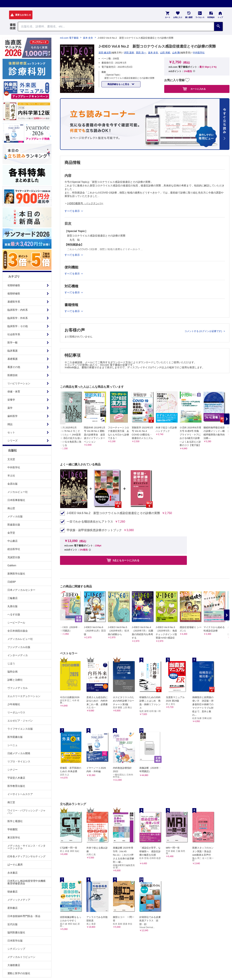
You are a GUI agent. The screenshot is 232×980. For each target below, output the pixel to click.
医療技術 (13, 375)
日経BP (12, 582)
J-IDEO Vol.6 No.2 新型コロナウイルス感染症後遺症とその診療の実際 (113, 513)
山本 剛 (176, 53)
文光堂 (11, 459)
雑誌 (10, 424)
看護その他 (14, 367)
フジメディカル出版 (19, 647)
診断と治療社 (15, 680)
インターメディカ (18, 655)
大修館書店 (14, 965)
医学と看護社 (15, 821)
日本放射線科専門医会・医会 (24, 916)
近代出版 (13, 924)
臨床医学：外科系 (18, 318)
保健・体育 (14, 392)
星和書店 (13, 908)
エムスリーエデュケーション (24, 696)
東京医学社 (14, 838)
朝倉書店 (13, 892)
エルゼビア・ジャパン (20, 721)
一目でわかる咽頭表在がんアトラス (90, 522)
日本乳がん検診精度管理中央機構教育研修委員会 (26, 882)
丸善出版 (13, 606)
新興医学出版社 (16, 574)
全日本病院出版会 (18, 631)
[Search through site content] (116, 27)
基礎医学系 (14, 302)
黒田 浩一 (141, 53)
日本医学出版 (15, 941)
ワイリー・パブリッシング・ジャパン (26, 812)
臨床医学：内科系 (18, 310)
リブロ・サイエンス (19, 761)
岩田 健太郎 (105, 53)
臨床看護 (13, 351)
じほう (11, 663)
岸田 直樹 (129, 53)
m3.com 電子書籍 (69, 38)
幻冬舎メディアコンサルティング (26, 856)
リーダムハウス (16, 712)
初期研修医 (14, 285)
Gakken (12, 565)
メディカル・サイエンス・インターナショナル (26, 847)
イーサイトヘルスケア (20, 794)
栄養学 (11, 400)
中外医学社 (14, 467)
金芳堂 (11, 533)
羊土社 (11, 476)
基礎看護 (13, 359)
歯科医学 (13, 416)
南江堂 (11, 802)
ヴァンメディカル (18, 688)
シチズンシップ (16, 949)
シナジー (13, 770)
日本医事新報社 (16, 500)
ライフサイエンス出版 (20, 729)
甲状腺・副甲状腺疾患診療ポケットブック (94, 530)
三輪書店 (13, 598)
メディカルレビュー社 (20, 639)
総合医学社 (14, 549)
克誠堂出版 (14, 557)
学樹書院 (13, 829)
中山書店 (13, 541)
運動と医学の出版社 (19, 973)
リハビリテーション (19, 383)
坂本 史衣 (88, 38)
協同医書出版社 (16, 932)
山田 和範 (165, 53)
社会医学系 (14, 334)
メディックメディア (19, 900)
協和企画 (13, 672)
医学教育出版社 (16, 786)
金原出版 (13, 484)
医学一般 (13, 343)
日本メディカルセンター (21, 590)
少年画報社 (14, 704)
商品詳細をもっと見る (119, 84)
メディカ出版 (15, 516)
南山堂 (11, 508)
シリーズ (13, 441)
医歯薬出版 (14, 525)
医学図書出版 (15, 737)
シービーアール (16, 623)
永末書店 (13, 873)
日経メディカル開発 (19, 753)
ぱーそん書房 (15, 865)
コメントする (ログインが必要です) (204, 331)
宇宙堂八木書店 (16, 778)
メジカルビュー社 (18, 492)
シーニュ (13, 745)
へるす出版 (14, 614)
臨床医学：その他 (18, 326)
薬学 (10, 408)
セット (11, 432)
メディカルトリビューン (21, 957)
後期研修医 (14, 294)
